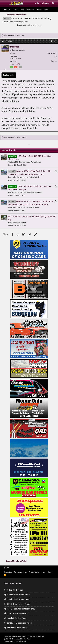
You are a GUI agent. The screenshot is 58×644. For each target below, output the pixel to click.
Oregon (54, 61)
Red (6, 568)
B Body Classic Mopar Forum (19, 595)
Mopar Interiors (21, 223)
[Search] (53, 3)
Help (44, 572)
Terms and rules (20, 572)
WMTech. (28, 639)
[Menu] (5, 3)
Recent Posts (19, 9)
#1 (55, 41)
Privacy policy (34, 572)
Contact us (8, 572)
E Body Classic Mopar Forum (18, 604)
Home (50, 572)
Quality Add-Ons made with (13, 639)
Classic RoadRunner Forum (18, 614)
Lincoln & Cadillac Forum (17, 618)
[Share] (51, 41)
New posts (7, 9)
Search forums (43, 9)
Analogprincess (13, 192)
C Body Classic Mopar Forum (19, 599)
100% (18, 64)
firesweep (23, 25)
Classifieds (30, 9)
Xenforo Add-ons (15, 641)
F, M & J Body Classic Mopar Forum (21, 609)
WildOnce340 (13, 162)
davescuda (12, 177)
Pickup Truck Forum (15, 590)
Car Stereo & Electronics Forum (20, 623)
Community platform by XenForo (24, 637)
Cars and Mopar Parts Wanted (30, 162)
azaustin (11, 223)
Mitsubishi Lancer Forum (17, 628)
